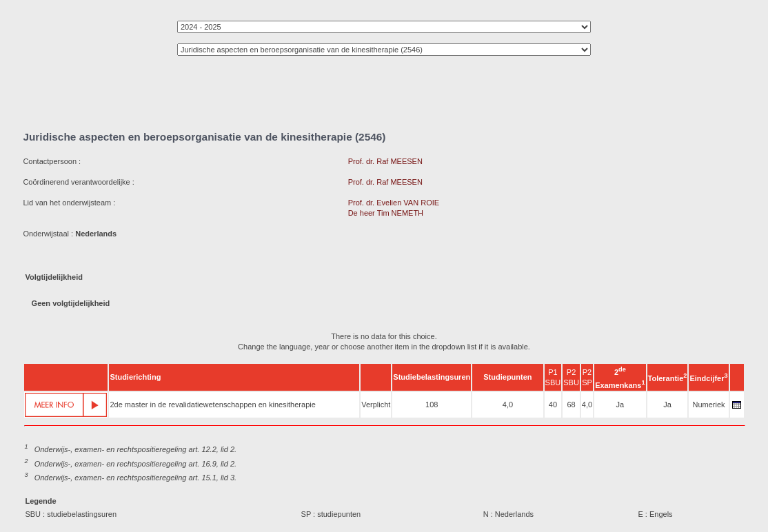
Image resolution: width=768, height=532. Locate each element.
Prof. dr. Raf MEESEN (385, 161)
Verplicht (376, 405)
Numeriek (708, 405)
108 (432, 405)
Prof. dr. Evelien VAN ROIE (394, 203)
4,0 (508, 405)
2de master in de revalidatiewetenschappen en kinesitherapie (212, 405)
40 (553, 405)
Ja (620, 405)
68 (571, 405)
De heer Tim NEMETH (386, 213)
